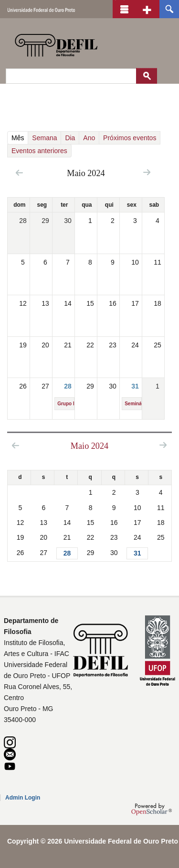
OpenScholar (152, 809)
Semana (44, 138)
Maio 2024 (89, 446)
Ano (89, 138)
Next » (147, 172)
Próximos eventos (130, 138)
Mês (19, 138)
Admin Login (23, 798)
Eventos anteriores (39, 151)
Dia (70, 138)
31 (135, 386)
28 (68, 386)
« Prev (19, 172)
